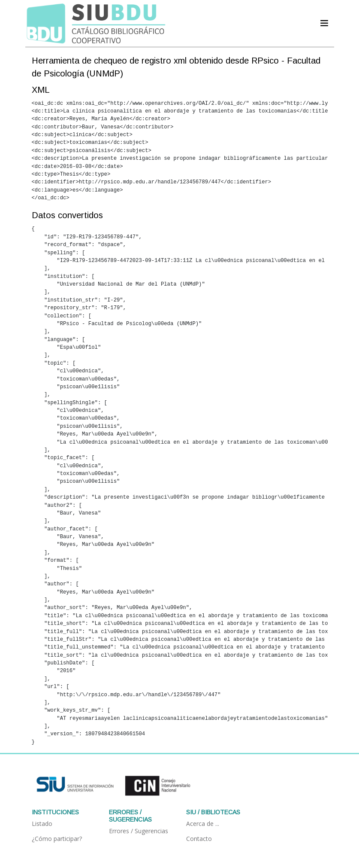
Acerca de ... (203, 824)
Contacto (199, 839)
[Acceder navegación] (324, 23)
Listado (42, 824)
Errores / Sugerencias (139, 831)
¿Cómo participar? (57, 839)
